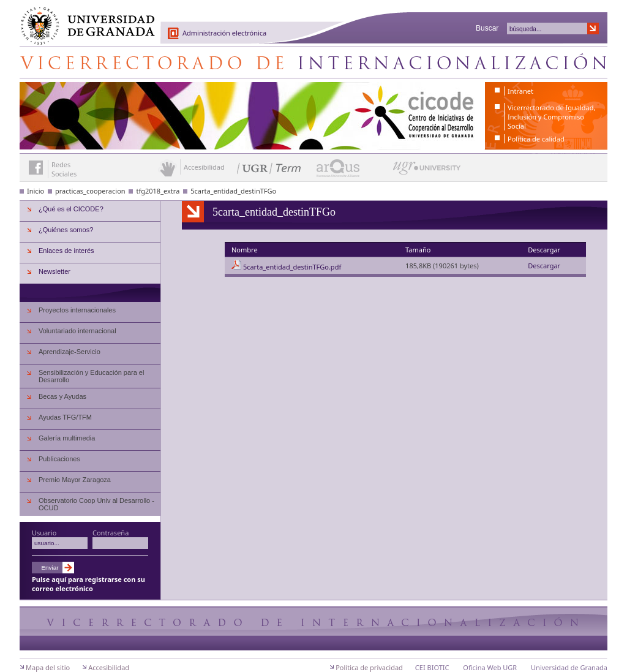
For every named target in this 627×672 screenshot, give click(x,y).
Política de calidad (536, 139)
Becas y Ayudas (62, 396)
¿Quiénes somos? (66, 230)
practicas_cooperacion (90, 191)
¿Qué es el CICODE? (71, 209)
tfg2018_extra (158, 191)
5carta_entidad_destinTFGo (233, 191)
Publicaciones (59, 459)
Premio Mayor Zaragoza (75, 480)
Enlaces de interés (66, 251)
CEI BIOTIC (432, 667)
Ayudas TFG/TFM (65, 417)
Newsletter (54, 271)
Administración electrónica (224, 33)
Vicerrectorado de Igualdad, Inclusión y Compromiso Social (551, 117)
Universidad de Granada (83, 19)
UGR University (427, 171)
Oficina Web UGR (490, 667)
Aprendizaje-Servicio (69, 352)
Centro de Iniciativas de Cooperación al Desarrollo (313, 62)
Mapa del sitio (48, 667)
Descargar (544, 266)
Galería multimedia (67, 438)
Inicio (36, 191)
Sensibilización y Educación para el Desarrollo (91, 376)
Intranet (520, 91)
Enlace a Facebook (36, 168)
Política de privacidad (369, 667)
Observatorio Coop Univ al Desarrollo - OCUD (96, 504)
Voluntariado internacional (77, 331)
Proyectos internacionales (77, 310)
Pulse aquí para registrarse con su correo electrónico (88, 584)
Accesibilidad (109, 667)
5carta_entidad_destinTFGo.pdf (292, 267)
